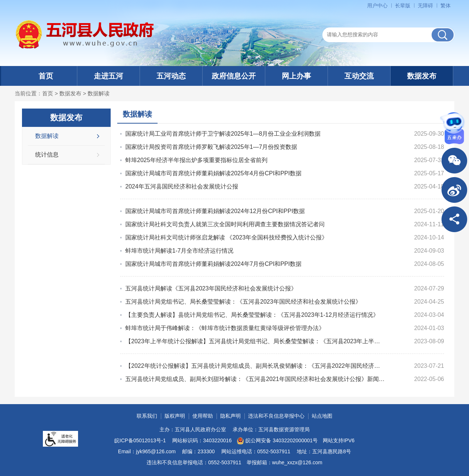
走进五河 (108, 76)
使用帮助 (203, 416)
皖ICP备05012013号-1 (140, 440)
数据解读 (99, 93)
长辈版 (403, 6)
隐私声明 (230, 416)
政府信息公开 (234, 76)
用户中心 (377, 6)
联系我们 (147, 416)
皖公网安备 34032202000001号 (277, 441)
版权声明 (175, 416)
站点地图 (322, 416)
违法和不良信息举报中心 (276, 416)
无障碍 (425, 6)
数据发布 (422, 76)
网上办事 (296, 76)
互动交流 (359, 76)
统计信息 (47, 155)
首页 (46, 76)
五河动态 (171, 76)
